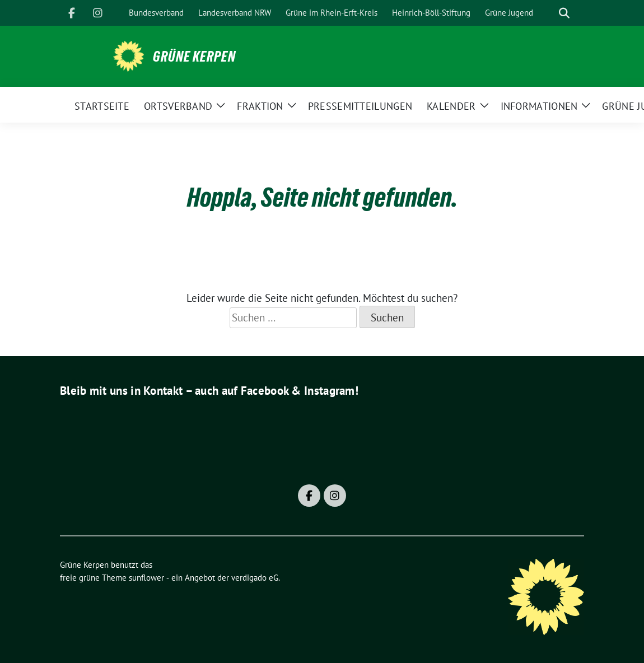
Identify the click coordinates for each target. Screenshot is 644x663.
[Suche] (548, 13)
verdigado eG (255, 578)
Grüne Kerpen (194, 57)
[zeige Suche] (564, 13)
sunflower (146, 578)
